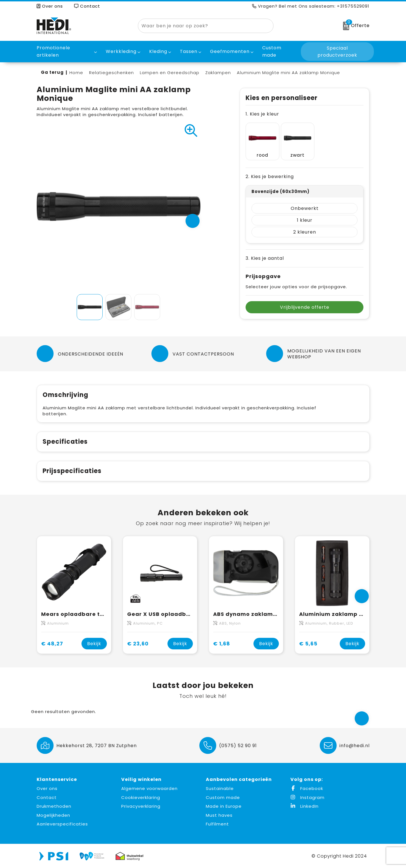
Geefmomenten (230, 51)
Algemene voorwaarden (149, 788)
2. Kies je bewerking (270, 171)
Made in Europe (224, 806)
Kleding (158, 51)
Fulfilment (217, 824)
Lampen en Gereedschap (170, 73)
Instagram (307, 797)
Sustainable (220, 788)
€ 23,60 (138, 644)
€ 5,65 (308, 644)
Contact (87, 6)
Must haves (219, 815)
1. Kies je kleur (262, 114)
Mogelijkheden (53, 815)
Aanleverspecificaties (62, 824)
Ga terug (52, 72)
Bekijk (94, 644)
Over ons (50, 6)
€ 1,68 (222, 644)
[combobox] (199, 26)
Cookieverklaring (141, 797)
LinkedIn (304, 806)
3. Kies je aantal (265, 253)
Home (76, 73)
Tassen (189, 51)
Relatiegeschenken (112, 73)
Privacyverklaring (141, 806)
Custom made (223, 797)
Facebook (307, 788)
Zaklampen (218, 73)
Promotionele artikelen (53, 51)
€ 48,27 (52, 644)
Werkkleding (121, 51)
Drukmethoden (54, 806)
